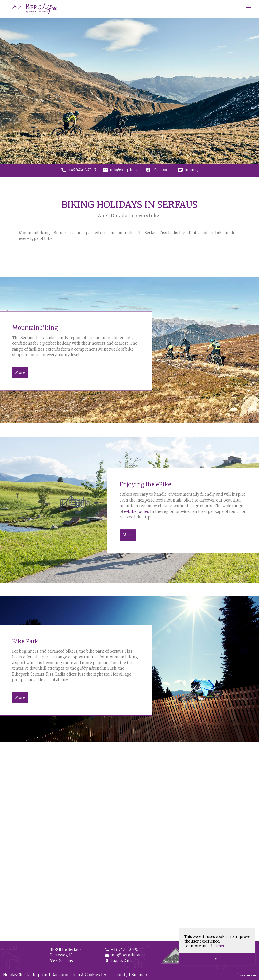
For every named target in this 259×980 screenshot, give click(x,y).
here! (223, 946)
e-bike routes (137, 512)
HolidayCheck (16, 975)
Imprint (40, 975)
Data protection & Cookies (76, 975)
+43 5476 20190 (122, 949)
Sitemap (139, 975)
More (20, 372)
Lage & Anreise (122, 961)
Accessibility (116, 975)
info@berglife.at (123, 955)
